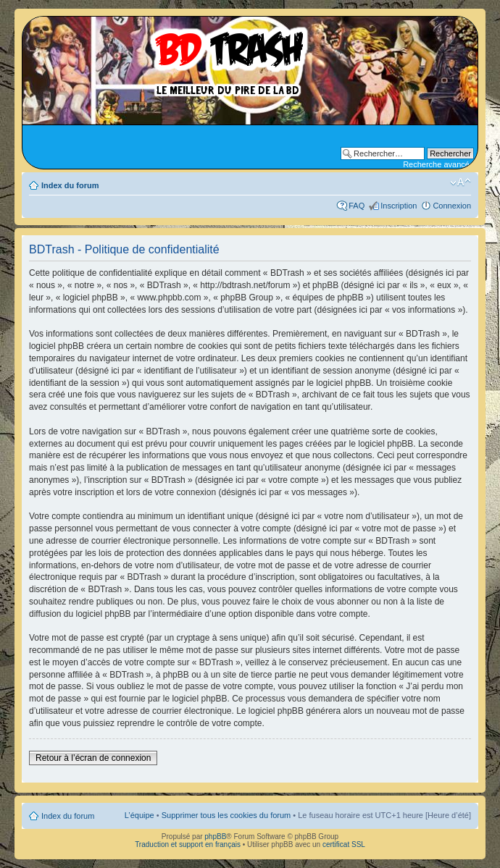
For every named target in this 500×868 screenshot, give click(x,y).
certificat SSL (344, 844)
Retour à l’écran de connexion (93, 758)
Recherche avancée (438, 164)
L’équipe (139, 815)
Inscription (399, 206)
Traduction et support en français (188, 844)
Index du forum (70, 185)
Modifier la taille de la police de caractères (461, 182)
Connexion (452, 206)
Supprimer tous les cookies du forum (226, 815)
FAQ (357, 206)
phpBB (215, 837)
